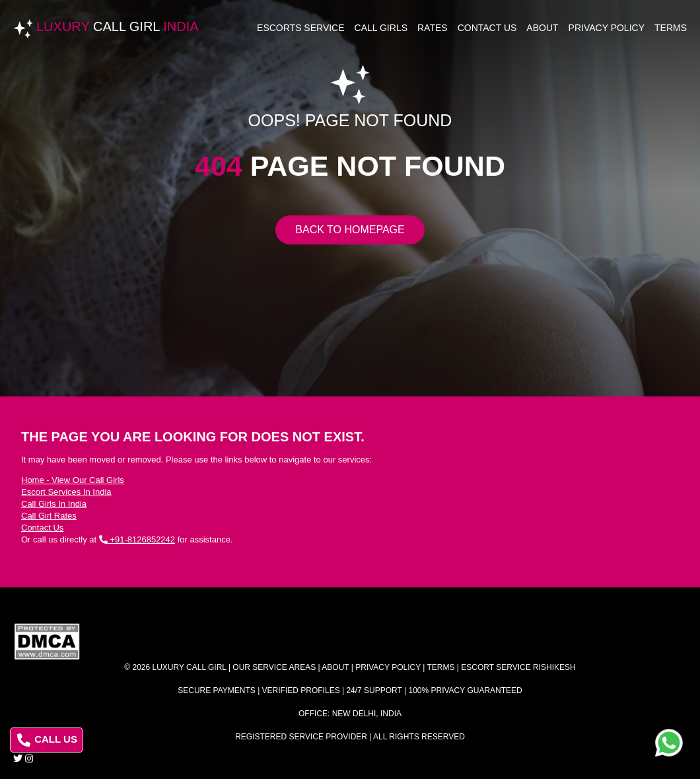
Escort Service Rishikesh (518, 667)
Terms (671, 28)
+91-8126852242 (137, 539)
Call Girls (381, 28)
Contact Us (487, 28)
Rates (433, 28)
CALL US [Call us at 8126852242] (47, 740)
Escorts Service (301, 28)
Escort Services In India (66, 492)
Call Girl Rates (49, 516)
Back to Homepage (350, 230)
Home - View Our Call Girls (73, 480)
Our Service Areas (274, 667)
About (542, 28)
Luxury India (118, 26)
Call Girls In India (54, 504)
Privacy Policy (607, 28)
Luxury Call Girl (190, 667)
